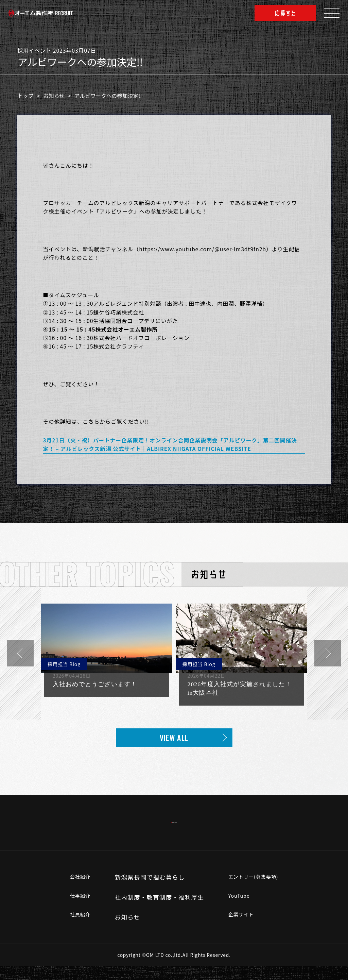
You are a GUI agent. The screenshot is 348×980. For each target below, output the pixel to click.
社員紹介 (74, 931)
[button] (20, 653)
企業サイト (241, 931)
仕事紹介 (74, 911)
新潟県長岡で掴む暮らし (146, 891)
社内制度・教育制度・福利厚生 (156, 911)
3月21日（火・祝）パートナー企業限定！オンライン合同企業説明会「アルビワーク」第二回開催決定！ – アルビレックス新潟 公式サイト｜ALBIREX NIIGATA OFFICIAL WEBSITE (170, 444)
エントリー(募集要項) (256, 891)
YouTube (238, 911)
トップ (29, 96)
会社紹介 (74, 891)
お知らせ (57, 96)
